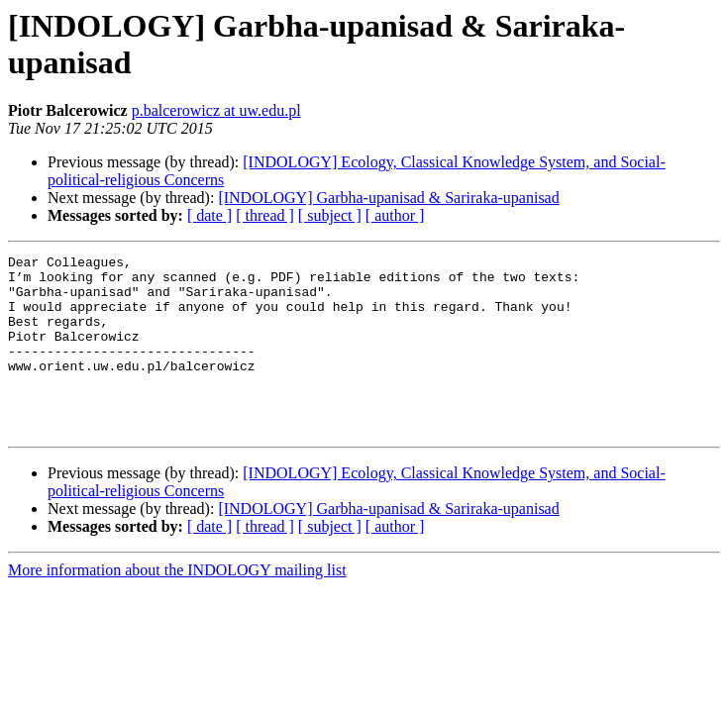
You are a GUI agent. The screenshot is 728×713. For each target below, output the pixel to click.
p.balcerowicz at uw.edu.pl (216, 110)
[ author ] (395, 215)
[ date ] (209, 215)
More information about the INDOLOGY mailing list (177, 606)
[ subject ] (330, 215)
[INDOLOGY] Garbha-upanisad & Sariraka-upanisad (388, 198)
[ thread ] (265, 215)
